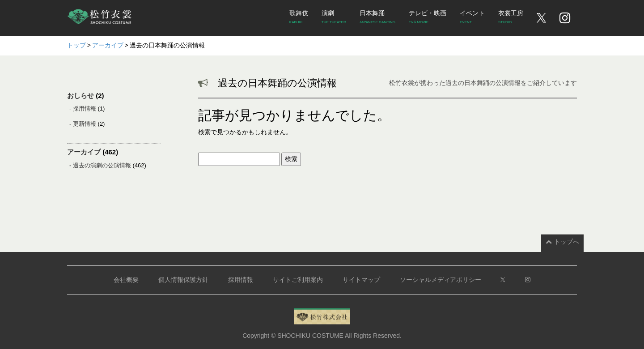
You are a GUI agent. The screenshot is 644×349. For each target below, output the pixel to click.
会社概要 (126, 280)
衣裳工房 (511, 18)
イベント (472, 18)
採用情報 (85, 109)
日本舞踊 (377, 18)
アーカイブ (84, 152)
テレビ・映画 (428, 18)
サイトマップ (361, 280)
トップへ (562, 242)
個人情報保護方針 (183, 280)
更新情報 (85, 124)
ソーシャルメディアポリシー (441, 280)
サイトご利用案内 (298, 280)
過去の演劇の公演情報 (102, 165)
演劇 (334, 18)
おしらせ (80, 96)
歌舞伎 (299, 18)
